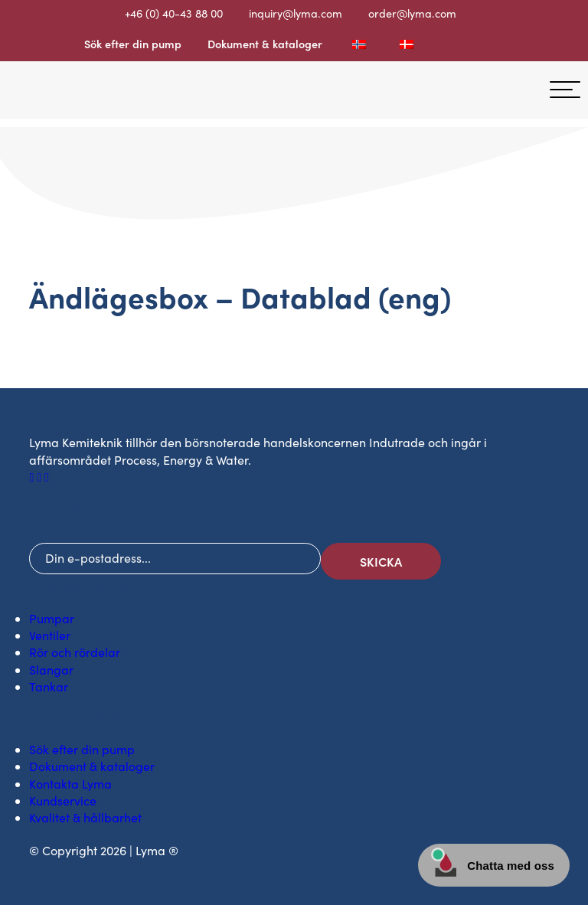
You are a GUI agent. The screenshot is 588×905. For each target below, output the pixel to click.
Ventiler (50, 635)
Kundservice (63, 800)
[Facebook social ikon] (33, 477)
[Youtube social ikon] (47, 477)
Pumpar (52, 618)
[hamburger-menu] (565, 90)
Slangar (51, 670)
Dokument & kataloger (265, 44)
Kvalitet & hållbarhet (85, 817)
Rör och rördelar (75, 652)
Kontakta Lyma (70, 784)
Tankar (49, 686)
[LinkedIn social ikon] (41, 477)
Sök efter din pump (133, 44)
